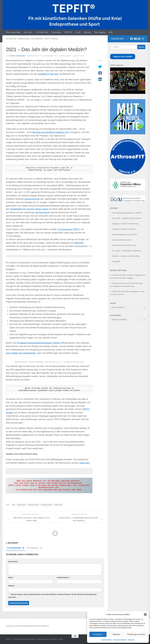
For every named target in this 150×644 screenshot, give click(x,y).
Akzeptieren (98, 634)
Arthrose (11, 39)
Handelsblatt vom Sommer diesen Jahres (29, 209)
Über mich (28, 32)
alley (13, 505)
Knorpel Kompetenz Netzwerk (124, 229)
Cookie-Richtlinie (106, 640)
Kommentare (16, 548)
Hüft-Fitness (52, 39)
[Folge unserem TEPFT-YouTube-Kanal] (135, 39)
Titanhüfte (116, 261)
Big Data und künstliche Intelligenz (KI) (50, 132)
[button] (145, 614)
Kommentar (13, 562)
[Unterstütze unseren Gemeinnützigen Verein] (139, 39)
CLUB (78, 32)
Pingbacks (35, 548)
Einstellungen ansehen (136, 634)
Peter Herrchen (18, 56)
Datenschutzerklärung (120, 640)
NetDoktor (79, 243)
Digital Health (21, 505)
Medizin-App (58, 505)
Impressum (131, 640)
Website (11, 586)
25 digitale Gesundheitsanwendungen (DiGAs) (39, 343)
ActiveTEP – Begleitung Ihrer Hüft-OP (127, 218)
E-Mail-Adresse (63, 577)
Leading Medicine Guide (122, 240)
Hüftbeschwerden (33, 505)
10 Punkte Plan (42, 32)
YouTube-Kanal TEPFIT (69, 229)
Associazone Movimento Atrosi (124, 245)
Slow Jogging (100, 32)
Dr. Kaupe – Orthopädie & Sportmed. (127, 251)
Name (11, 577)
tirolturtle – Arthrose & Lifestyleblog (126, 256)
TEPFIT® (68, 32)
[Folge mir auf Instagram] (143, 39)
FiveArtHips (56, 32)
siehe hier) (85, 463)
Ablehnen (116, 634)
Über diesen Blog (13, 32)
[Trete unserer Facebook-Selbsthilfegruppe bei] (131, 39)
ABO (111, 32)
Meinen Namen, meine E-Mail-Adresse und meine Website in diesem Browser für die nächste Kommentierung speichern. (52, 596)
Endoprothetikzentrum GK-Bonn (125, 234)
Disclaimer (37, 626)
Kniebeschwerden (46, 505)
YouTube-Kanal (42, 212)
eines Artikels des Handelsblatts (21, 353)
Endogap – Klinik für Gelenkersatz (126, 224)
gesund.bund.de (32, 199)
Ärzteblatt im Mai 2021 (48, 74)
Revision (87, 32)
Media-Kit (45, 626)
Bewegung (24, 39)
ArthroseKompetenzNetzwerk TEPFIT (127, 213)
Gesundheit (37, 39)
